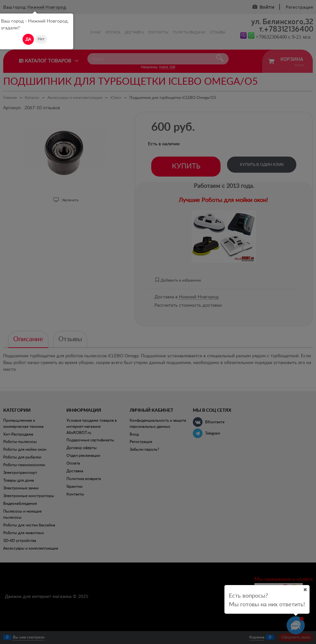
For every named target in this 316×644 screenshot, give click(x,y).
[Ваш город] (305, 590)
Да (28, 39)
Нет (41, 39)
